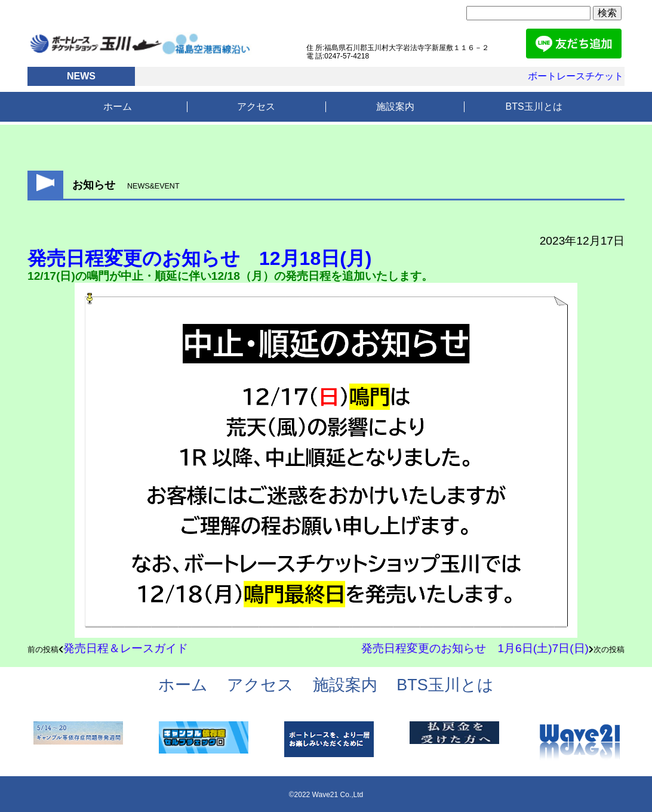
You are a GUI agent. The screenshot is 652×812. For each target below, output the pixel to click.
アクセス (256, 106)
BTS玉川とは (534, 106)
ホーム (118, 106)
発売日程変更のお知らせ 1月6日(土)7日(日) (475, 648)
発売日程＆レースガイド (126, 648)
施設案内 (395, 106)
